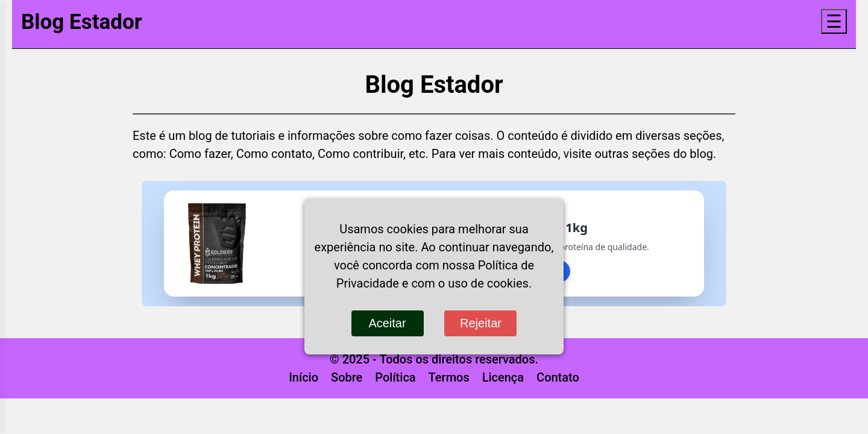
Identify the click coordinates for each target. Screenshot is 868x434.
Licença (503, 377)
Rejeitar (481, 323)
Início (303, 377)
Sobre (347, 377)
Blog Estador (82, 22)
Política (395, 377)
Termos (449, 377)
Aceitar (387, 323)
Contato (558, 377)
